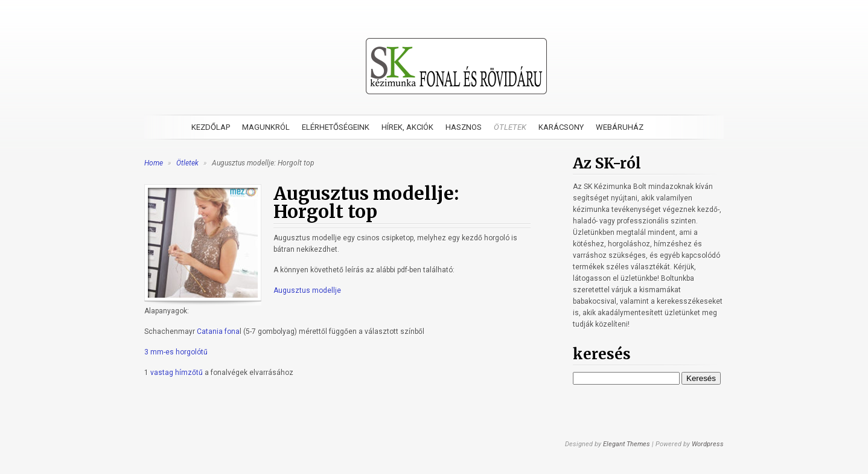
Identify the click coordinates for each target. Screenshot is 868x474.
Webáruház (620, 127)
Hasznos (464, 127)
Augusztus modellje (307, 290)
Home (154, 163)
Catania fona (218, 331)
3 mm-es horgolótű (176, 352)
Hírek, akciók (407, 127)
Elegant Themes (627, 444)
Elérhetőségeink (336, 127)
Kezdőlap (211, 127)
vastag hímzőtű (177, 373)
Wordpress (708, 444)
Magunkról (266, 127)
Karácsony (561, 127)
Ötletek (510, 127)
